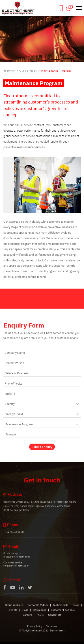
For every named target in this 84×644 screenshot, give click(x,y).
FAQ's (40, 618)
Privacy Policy (35, 630)
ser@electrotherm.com (16, 569)
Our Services (28, 71)
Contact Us (55, 618)
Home (9, 71)
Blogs (25, 613)
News (76, 608)
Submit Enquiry (42, 450)
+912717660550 (14, 535)
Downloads (40, 613)
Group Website (14, 608)
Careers (27, 618)
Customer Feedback (63, 613)
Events (13, 613)
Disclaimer (51, 630)
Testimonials (60, 608)
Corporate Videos (38, 608)
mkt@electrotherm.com (17, 560)
